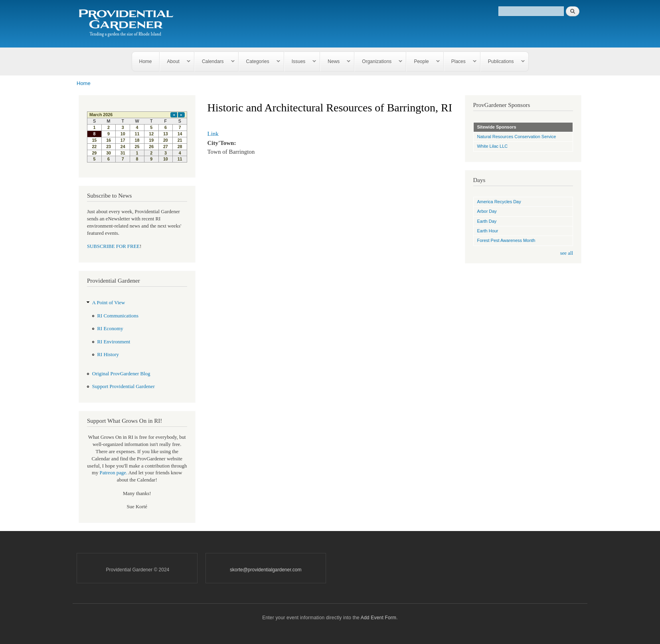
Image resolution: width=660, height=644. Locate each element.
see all (567, 253)
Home (146, 61)
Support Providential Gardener (124, 386)
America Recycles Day (499, 202)
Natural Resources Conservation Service (517, 137)
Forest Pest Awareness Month (506, 240)
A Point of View (109, 303)
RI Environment (114, 342)
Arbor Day (487, 211)
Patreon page (113, 473)
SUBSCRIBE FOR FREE (113, 246)
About (175, 62)
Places (460, 62)
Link (213, 134)
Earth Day (487, 221)
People (423, 62)
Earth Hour (488, 231)
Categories (260, 62)
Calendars (215, 62)
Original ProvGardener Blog (121, 374)
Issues (300, 62)
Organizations (378, 62)
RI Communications (118, 316)
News (335, 62)
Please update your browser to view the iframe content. (137, 137)
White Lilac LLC (493, 146)
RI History (108, 355)
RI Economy (110, 329)
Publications (503, 62)
